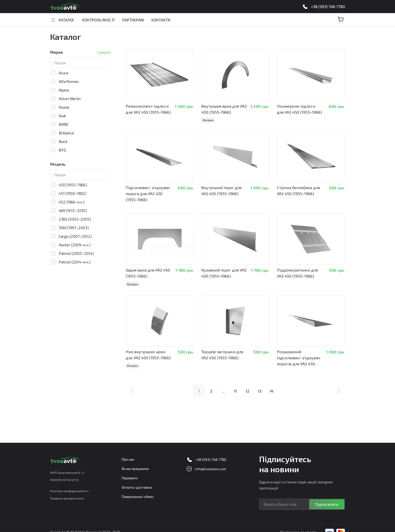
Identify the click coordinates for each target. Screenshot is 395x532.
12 (248, 388)
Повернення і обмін (138, 497)
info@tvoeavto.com (211, 469)
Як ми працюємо (135, 469)
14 (272, 388)
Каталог (67, 20)
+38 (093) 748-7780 (328, 7)
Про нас (128, 459)
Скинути (104, 52)
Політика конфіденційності (69, 491)
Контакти (161, 20)
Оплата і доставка (137, 487)
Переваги (130, 478)
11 (235, 388)
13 (260, 388)
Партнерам (133, 20)
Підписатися (327, 504)
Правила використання (67, 498)
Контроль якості (98, 20)
